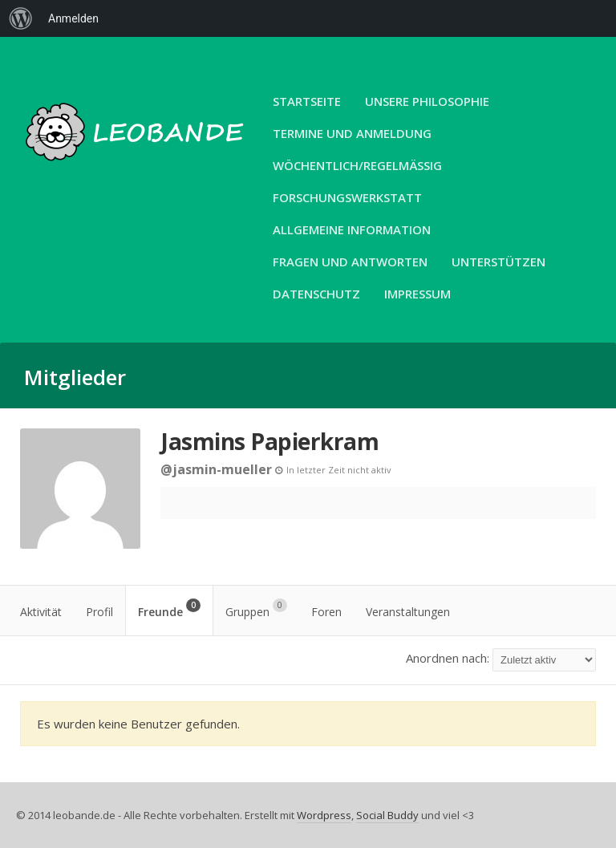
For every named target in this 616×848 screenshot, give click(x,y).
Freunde (169, 609)
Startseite (307, 101)
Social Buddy (387, 815)
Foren (326, 612)
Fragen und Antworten (350, 262)
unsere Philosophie (427, 101)
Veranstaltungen (408, 612)
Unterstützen (498, 262)
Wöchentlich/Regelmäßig (357, 165)
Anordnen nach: (448, 658)
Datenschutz (316, 294)
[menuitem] (21, 18)
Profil (99, 612)
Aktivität (41, 612)
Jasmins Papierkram (269, 441)
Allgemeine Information (352, 229)
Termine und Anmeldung (352, 133)
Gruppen (256, 609)
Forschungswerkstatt (347, 197)
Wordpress (324, 815)
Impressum (417, 294)
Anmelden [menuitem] (73, 18)
